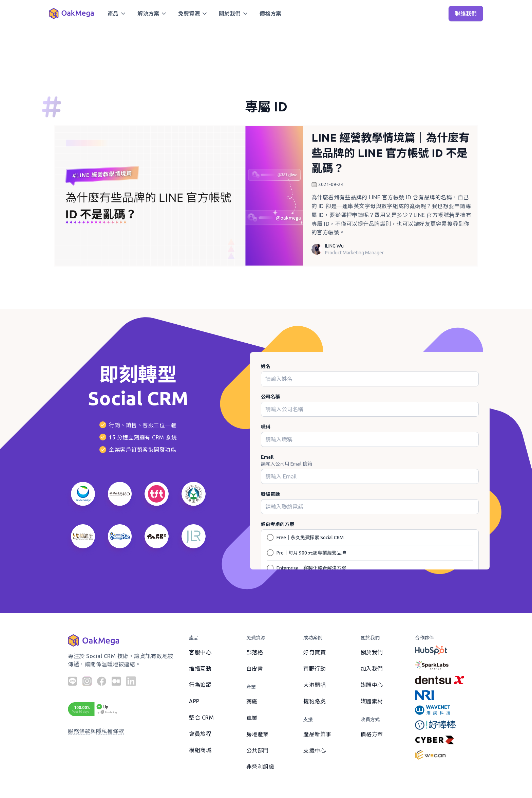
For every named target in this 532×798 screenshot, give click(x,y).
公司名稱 (270, 397)
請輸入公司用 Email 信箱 (287, 464)
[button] (117, 14)
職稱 (266, 427)
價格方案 (270, 14)
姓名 (266, 366)
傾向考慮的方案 (278, 524)
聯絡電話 (270, 494)
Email (267, 457)
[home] (71, 14)
